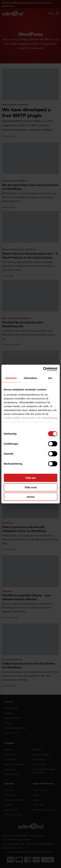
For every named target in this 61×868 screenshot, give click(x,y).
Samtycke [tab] (11, 378)
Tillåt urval (30, 487)
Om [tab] (50, 378)
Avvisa (31, 497)
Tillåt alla (31, 478)
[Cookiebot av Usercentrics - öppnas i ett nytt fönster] (43, 369)
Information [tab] (31, 378)
